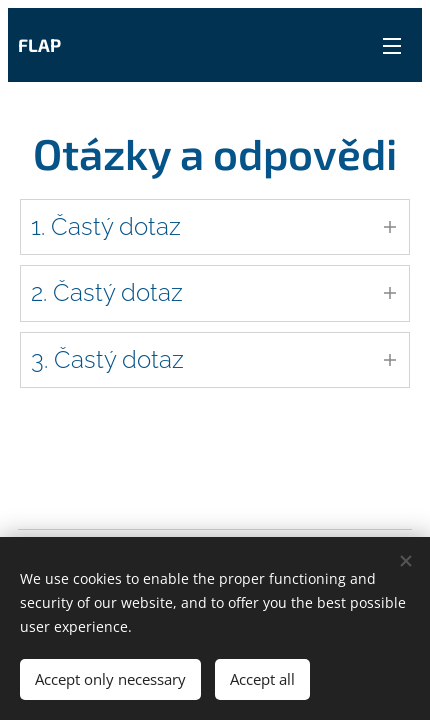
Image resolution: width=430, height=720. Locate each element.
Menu (392, 46)
